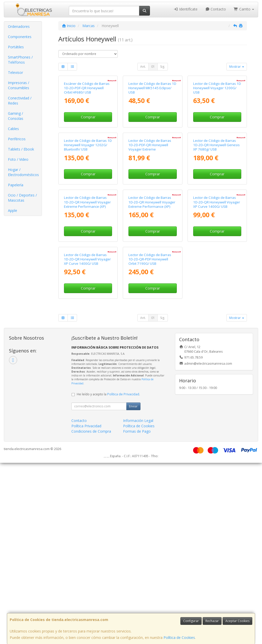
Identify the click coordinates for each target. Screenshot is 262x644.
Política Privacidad (86, 607)
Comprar (88, 162)
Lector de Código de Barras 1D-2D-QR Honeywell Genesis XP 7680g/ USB (216, 236)
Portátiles (16, 47)
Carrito (244, 9)
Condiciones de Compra (91, 612)
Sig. (163, 67)
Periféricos (17, 139)
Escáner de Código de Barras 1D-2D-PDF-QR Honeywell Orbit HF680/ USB (87, 133)
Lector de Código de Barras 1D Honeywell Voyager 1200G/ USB (217, 133)
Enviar (133, 587)
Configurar (191, 621)
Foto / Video (18, 159)
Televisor (15, 72)
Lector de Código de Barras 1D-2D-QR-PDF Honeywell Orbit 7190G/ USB (150, 440)
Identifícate (185, 9)
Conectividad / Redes (20, 101)
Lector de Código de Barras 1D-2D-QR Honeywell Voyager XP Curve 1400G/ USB (217, 338)
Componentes (20, 37)
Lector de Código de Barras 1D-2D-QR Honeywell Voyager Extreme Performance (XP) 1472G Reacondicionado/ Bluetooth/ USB (87, 342)
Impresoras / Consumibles (19, 85)
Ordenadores (19, 26)
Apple (13, 210)
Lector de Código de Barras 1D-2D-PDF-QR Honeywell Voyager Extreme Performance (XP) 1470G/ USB (152, 238)
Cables (13, 129)
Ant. (143, 67)
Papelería (16, 185)
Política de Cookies (179, 637)
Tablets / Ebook (21, 149)
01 (153, 67)
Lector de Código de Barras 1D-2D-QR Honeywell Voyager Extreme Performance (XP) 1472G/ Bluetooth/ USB (152, 340)
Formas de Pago (137, 612)
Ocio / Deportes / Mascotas (22, 198)
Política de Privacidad (123, 575)
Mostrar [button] (237, 67)
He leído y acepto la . (108, 575)
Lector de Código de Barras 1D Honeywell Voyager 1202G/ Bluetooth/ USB (88, 236)
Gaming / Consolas (16, 116)
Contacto (216, 9)
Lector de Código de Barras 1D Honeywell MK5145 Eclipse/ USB (152, 133)
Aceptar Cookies (237, 621)
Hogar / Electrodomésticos (23, 172)
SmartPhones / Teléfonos (20, 60)
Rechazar (212, 621)
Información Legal (138, 602)
